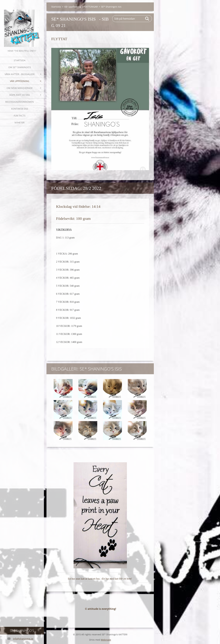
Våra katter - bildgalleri (20, 74)
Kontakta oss (20, 109)
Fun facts (20, 116)
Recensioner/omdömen (20, 102)
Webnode (106, 640)
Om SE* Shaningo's (20, 67)
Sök (147, 19)
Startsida (20, 60)
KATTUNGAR (91, 7)
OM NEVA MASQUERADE (20, 88)
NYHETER (20, 123)
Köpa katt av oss (20, 95)
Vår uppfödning (20, 81)
